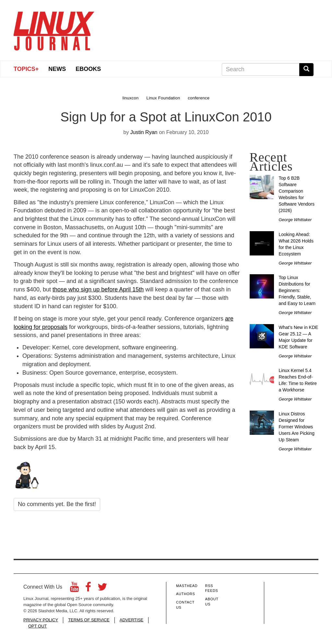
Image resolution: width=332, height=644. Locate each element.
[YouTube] (74, 589)
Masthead (187, 586)
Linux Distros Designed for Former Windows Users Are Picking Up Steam (297, 427)
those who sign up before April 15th (98, 289)
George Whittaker (295, 220)
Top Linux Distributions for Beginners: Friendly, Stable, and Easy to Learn (297, 290)
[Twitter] (102, 589)
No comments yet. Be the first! (57, 504)
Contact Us (185, 605)
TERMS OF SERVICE (89, 620)
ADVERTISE (131, 620)
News (57, 69)
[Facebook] (88, 589)
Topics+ (26, 69)
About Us (212, 602)
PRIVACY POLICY (41, 620)
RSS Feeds (212, 588)
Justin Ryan (144, 132)
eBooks (88, 69)
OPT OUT (38, 626)
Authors (185, 594)
